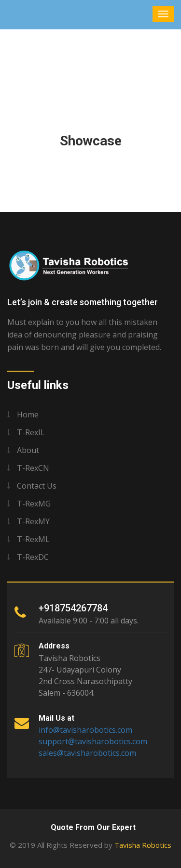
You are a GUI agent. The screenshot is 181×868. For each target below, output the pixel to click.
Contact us (37, 486)
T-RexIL (31, 432)
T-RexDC (33, 557)
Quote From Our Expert (93, 827)
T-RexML (33, 539)
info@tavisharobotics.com (85, 730)
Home (28, 415)
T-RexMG (34, 504)
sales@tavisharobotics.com (87, 753)
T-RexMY (33, 521)
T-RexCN (33, 468)
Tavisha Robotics (143, 845)
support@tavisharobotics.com (93, 741)
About (28, 450)
